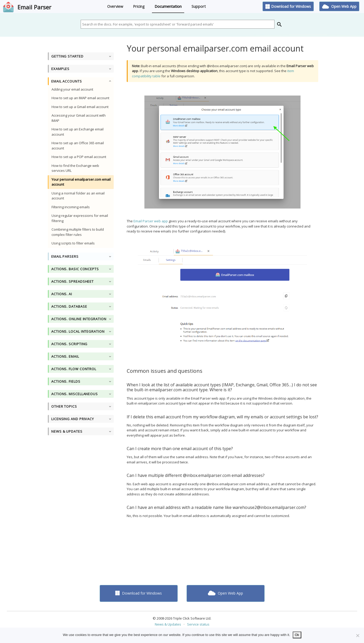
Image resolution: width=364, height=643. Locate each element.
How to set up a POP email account (79, 157)
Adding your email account (72, 89)
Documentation (168, 6)
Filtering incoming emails (71, 207)
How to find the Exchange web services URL (75, 168)
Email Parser (34, 7)
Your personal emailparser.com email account (81, 182)
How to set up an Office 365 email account (78, 146)
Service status (198, 624)
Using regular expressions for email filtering (80, 218)
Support (199, 6)
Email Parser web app (151, 221)
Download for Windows (288, 6)
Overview (115, 6)
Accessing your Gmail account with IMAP (79, 118)
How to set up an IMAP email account (80, 98)
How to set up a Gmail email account (80, 107)
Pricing (139, 6)
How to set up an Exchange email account (78, 132)
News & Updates (168, 624)
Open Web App (339, 6)
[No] (357, 635)
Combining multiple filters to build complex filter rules (78, 232)
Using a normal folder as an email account (78, 196)
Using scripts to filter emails (73, 243)
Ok (297, 635)
